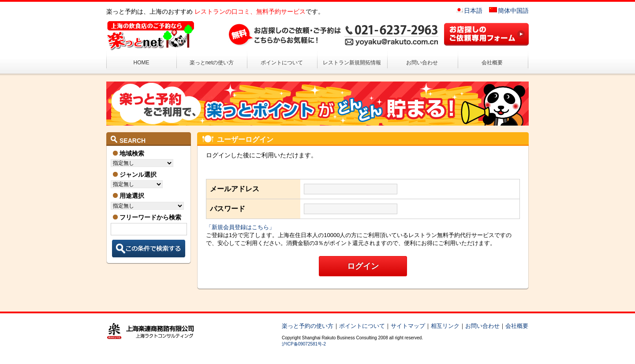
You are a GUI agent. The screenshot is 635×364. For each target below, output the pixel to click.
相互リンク (445, 326)
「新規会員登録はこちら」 (240, 227)
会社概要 (492, 63)
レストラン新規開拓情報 (352, 63)
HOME (142, 63)
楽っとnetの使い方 (212, 63)
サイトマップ (408, 326)
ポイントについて (282, 63)
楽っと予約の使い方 (308, 326)
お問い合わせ (422, 63)
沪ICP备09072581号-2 (304, 344)
